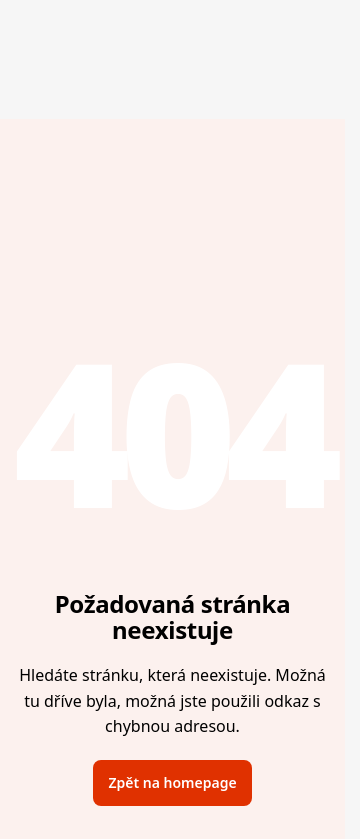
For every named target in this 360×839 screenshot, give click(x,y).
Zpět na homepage (172, 782)
